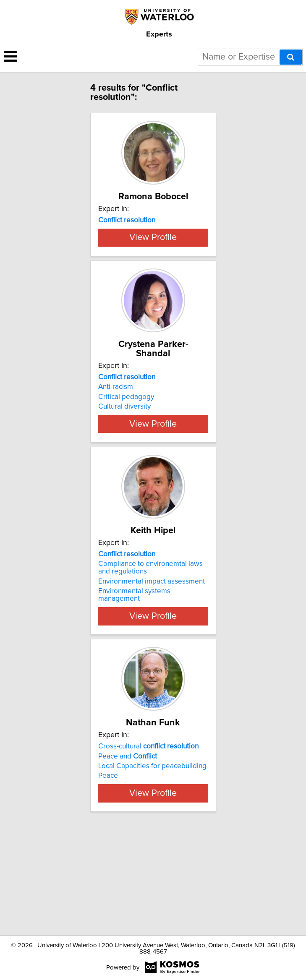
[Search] (291, 57)
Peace (108, 863)
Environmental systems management (134, 673)
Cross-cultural (148, 834)
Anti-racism (116, 440)
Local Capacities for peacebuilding (152, 853)
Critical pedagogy (126, 451)
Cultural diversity (124, 460)
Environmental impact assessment (152, 659)
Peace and (128, 843)
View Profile (153, 291)
